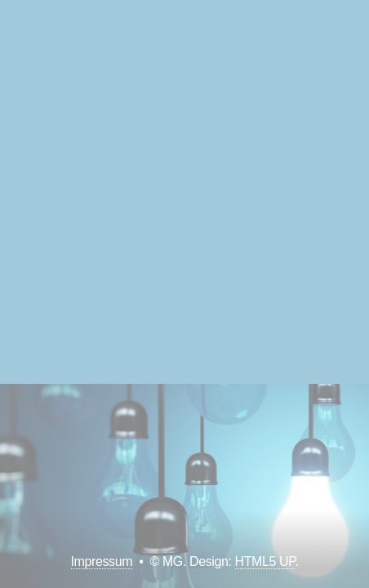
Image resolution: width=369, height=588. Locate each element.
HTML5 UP (265, 561)
